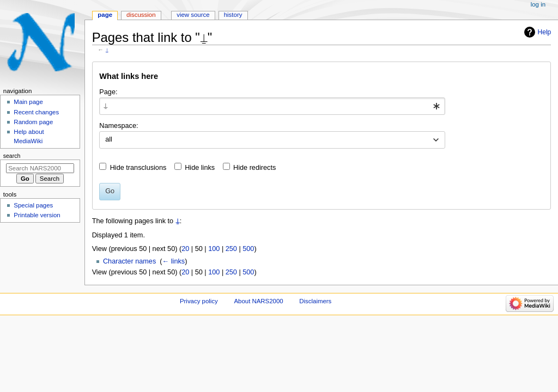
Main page (28, 102)
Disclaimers (315, 301)
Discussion (141, 15)
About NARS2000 (258, 301)
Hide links (200, 168)
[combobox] (272, 106)
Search (12, 156)
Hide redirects (254, 168)
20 (185, 249)
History (233, 15)
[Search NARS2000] (40, 168)
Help (545, 32)
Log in (538, 4)
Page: (108, 92)
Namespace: (119, 126)
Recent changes (36, 112)
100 (214, 249)
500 (248, 249)
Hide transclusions (138, 168)
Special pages (33, 205)
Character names (129, 261)
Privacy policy (199, 301)
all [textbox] (109, 139)
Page (105, 15)
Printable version (37, 215)
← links (174, 261)
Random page (33, 122)
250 (231, 249)
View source (193, 15)
